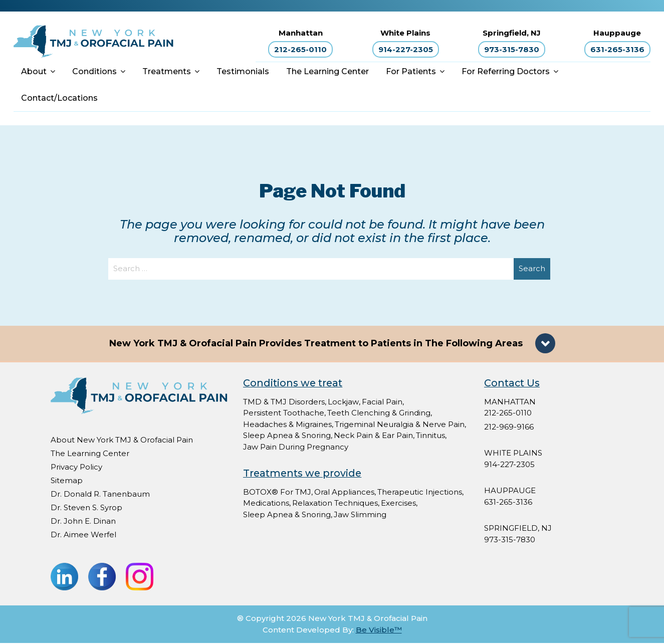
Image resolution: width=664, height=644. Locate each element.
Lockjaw (343, 403)
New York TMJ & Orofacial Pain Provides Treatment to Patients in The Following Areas (317, 344)
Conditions (94, 72)
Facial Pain (382, 403)
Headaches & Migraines (287, 425)
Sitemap (67, 481)
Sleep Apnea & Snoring (287, 436)
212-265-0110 (300, 50)
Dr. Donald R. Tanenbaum (100, 495)
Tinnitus (430, 436)
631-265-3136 (617, 50)
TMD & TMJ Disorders (284, 403)
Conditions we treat (293, 384)
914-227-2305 (406, 50)
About (34, 72)
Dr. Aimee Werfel (83, 535)
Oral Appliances (344, 493)
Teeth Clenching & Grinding (379, 414)
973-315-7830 (512, 50)
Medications (266, 504)
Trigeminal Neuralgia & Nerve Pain (400, 425)
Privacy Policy (76, 468)
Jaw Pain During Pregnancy (296, 448)
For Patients (411, 72)
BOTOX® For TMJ (277, 493)
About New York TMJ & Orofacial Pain (122, 441)
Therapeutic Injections (420, 493)
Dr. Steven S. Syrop (86, 508)
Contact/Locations (59, 99)
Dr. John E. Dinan (83, 522)
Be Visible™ (379, 631)
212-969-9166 (509, 428)
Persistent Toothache (284, 414)
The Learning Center (327, 72)
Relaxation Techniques (335, 504)
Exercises (398, 504)
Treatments (167, 72)
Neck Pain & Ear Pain (373, 436)
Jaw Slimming (360, 515)
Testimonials (243, 72)
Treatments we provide (302, 474)
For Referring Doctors (506, 72)
